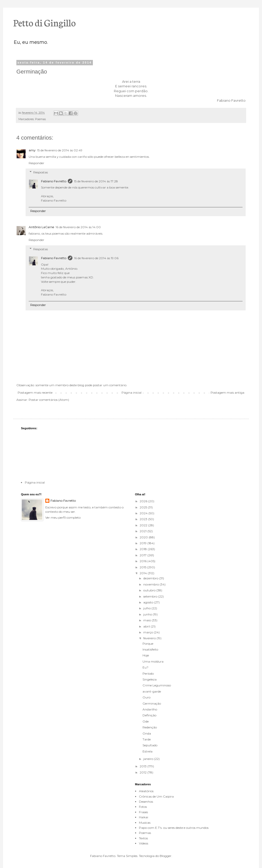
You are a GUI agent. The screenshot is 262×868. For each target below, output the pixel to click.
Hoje (146, 655)
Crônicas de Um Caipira (156, 796)
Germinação (152, 703)
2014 (144, 573)
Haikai (144, 817)
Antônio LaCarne (41, 227)
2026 (144, 501)
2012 (144, 772)
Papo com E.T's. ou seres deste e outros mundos (174, 828)
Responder (36, 163)
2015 (143, 567)
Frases (143, 812)
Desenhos (146, 802)
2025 (144, 507)
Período (148, 673)
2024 (144, 513)
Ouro (146, 697)
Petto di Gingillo (45, 22)
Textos (143, 838)
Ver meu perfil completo (63, 517)
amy (32, 150)
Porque (148, 644)
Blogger (166, 856)
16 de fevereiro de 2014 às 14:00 (78, 227)
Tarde (147, 739)
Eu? (145, 667)
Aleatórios (146, 791)
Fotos (143, 807)
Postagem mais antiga (227, 393)
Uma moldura (153, 661)
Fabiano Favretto (54, 181)
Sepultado (150, 745)
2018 (144, 549)
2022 (144, 525)
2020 (144, 537)
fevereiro (150, 638)
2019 (144, 543)
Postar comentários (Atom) (49, 400)
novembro (151, 584)
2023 (144, 519)
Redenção (150, 727)
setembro (151, 596)
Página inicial (132, 393)
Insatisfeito (150, 649)
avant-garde (152, 691)
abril (147, 626)
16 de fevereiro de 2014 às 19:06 (96, 258)
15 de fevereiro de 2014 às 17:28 (96, 181)
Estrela (148, 751)
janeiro (149, 759)
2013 (144, 766)
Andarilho (150, 709)
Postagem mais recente (35, 393)
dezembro (151, 578)
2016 (144, 561)
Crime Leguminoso (157, 685)
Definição (149, 715)
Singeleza (150, 679)
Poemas (40, 119)
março (149, 632)
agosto (149, 602)
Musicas (145, 823)
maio (148, 620)
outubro (150, 590)
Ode (146, 721)
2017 (144, 555)
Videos (144, 843)
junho (148, 614)
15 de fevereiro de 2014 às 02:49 (60, 150)
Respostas (41, 172)
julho (147, 608)
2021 (144, 531)
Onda (147, 733)
